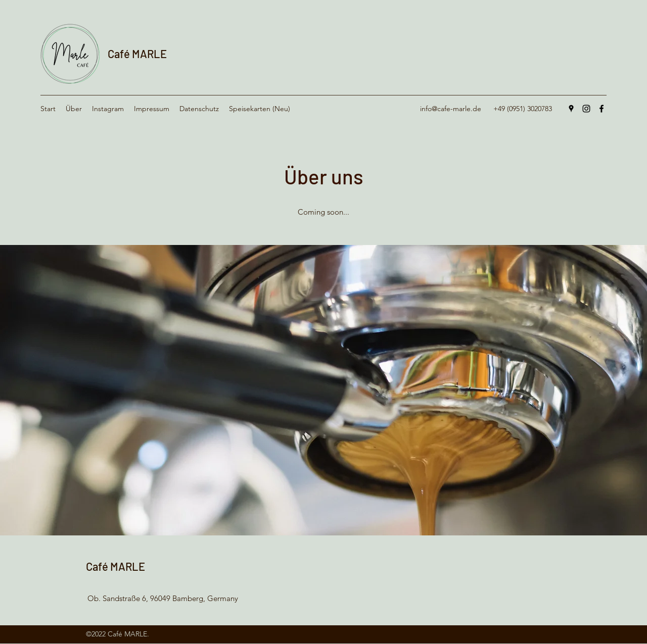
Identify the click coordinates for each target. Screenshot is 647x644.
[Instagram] (586, 109)
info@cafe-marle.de (451, 109)
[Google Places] (571, 109)
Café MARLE (137, 54)
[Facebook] (602, 109)
